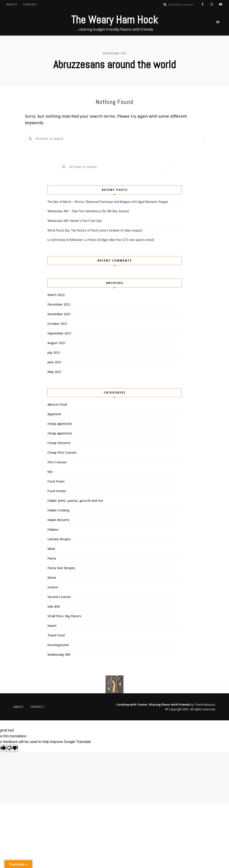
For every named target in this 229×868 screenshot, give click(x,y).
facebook (203, 4)
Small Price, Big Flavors (64, 616)
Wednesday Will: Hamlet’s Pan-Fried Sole (75, 221)
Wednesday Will (59, 654)
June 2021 (55, 362)
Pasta (52, 558)
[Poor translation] (12, 748)
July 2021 (54, 352)
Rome (52, 578)
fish (50, 472)
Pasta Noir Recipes (61, 568)
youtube (221, 4)
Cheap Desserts (59, 443)
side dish (54, 606)
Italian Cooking (58, 510)
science (53, 587)
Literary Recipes (59, 539)
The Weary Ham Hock (114, 20)
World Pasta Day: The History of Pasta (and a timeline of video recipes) (95, 230)
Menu (218, 22)
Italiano (53, 529)
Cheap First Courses (62, 452)
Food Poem (56, 481)
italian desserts (58, 520)
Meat (51, 549)
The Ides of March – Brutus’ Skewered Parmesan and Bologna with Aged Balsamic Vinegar (108, 202)
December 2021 (59, 304)
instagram (212, 4)
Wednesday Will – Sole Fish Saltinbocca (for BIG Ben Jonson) (88, 211)
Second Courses (59, 597)
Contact (30, 4)
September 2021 (59, 333)
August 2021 (57, 343)
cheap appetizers (60, 424)
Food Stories (57, 491)
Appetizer (54, 414)
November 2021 (59, 314)
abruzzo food (57, 404)
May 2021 (55, 372)
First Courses (57, 462)
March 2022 (56, 295)
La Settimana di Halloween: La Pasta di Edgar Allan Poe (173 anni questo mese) (101, 240)
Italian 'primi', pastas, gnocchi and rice (75, 501)
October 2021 (57, 324)
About (12, 4)
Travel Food (56, 635)
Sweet (52, 626)
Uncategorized (58, 645)
